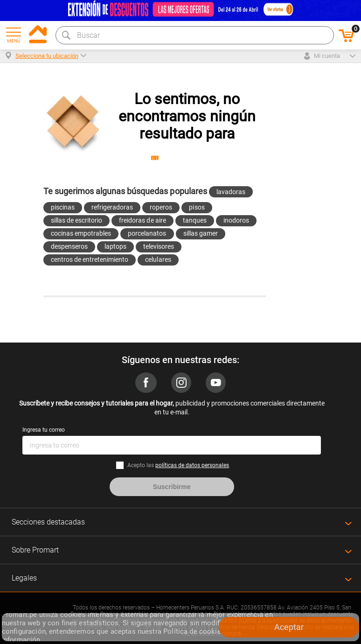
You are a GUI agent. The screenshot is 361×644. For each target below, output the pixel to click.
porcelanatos (147, 233)
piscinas (63, 207)
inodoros (236, 220)
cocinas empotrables (81, 233)
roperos (161, 207)
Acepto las (178, 465)
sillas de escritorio (76, 220)
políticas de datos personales (192, 465)
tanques (195, 220)
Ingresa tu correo (44, 430)
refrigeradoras (112, 207)
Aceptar (289, 627)
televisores (159, 246)
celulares (158, 259)
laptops (115, 246)
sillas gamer (201, 233)
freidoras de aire (142, 220)
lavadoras (231, 192)
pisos (197, 207)
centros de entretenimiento (90, 259)
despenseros (69, 246)
